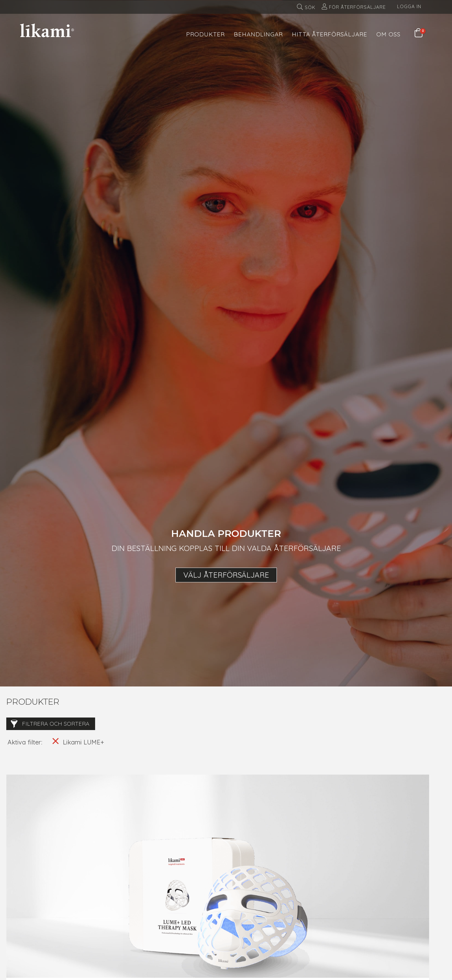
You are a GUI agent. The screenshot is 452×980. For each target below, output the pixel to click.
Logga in (409, 6)
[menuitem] (206, 30)
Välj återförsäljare (226, 575)
